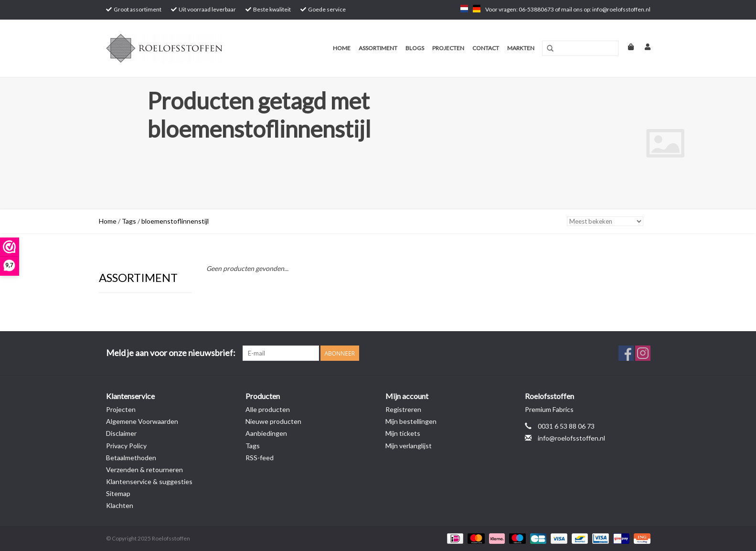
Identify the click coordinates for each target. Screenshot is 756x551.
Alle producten (268, 409)
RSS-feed (260, 458)
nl (464, 9)
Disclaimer (121, 433)
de (477, 9)
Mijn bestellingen (411, 421)
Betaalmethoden (131, 458)
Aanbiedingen (266, 433)
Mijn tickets (403, 433)
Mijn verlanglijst (409, 446)
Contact (486, 48)
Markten (521, 48)
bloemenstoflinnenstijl (175, 221)
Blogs (415, 48)
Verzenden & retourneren (144, 470)
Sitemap (118, 493)
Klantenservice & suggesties (149, 481)
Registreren (403, 409)
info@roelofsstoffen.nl (571, 438)
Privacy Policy (126, 446)
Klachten (120, 505)
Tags (129, 221)
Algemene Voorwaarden (142, 421)
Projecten (448, 48)
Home (342, 48)
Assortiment (378, 48)
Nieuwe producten (273, 421)
